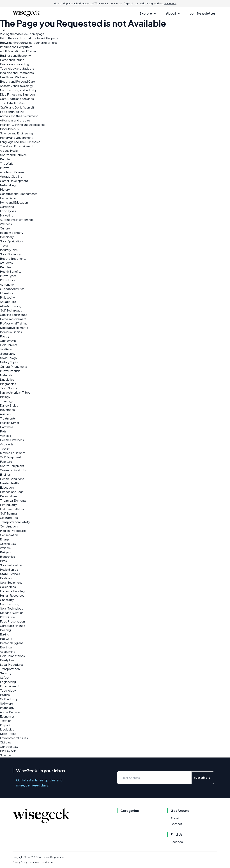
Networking (8, 185)
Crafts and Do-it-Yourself (17, 107)
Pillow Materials (10, 371)
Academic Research (13, 172)
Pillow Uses (7, 280)
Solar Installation (11, 565)
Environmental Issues (14, 738)
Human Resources (12, 595)
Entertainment (10, 686)
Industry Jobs (9, 250)
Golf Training (8, 513)
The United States (12, 103)
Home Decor (8, 198)
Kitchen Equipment (13, 453)
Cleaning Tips (9, 518)
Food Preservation (12, 621)
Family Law (7, 660)
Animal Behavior (10, 712)
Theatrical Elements (13, 500)
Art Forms (6, 263)
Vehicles (5, 436)
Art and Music (9, 151)
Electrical (6, 647)
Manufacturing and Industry (18, 90)
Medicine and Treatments (17, 73)
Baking (5, 634)
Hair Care (6, 639)
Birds (3, 561)
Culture (5, 228)
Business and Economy (15, 56)
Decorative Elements (14, 328)
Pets (3, 431)
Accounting (8, 652)
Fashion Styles (10, 423)
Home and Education (14, 202)
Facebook (178, 842)
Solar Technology (12, 608)
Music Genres (9, 570)
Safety (5, 678)
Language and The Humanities (20, 142)
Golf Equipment (11, 457)
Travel (4, 246)
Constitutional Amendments (19, 194)
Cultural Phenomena (13, 367)
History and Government (16, 138)
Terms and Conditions (41, 862)
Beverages (7, 410)
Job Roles (6, 349)
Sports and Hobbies (13, 155)
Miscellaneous (9, 129)
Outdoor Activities (12, 289)
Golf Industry (9, 699)
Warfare (5, 548)
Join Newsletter (203, 13)
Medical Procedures (13, 531)
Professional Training (14, 323)
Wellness (6, 224)
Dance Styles (9, 405)
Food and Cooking (12, 112)
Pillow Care (7, 617)
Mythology (7, 708)
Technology (8, 690)
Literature (7, 293)
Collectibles (8, 587)
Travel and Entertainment (17, 146)
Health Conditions (12, 479)
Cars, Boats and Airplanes (17, 99)
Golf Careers (9, 345)
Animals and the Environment (19, 116)
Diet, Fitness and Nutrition (17, 94)
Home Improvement (13, 319)
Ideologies (7, 729)
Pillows (5, 168)
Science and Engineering (16, 133)
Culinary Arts (8, 341)
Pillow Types (8, 276)
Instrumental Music (12, 509)
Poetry (5, 336)
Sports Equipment (12, 466)
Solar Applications (12, 241)
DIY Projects (8, 751)
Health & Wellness (12, 440)
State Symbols (10, 574)
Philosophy (7, 297)
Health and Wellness (13, 77)
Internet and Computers (16, 47)
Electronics (7, 557)
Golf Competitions (12, 656)
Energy (5, 539)
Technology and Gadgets (17, 68)
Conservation (9, 535)
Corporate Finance (13, 626)
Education (7, 487)
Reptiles (6, 267)
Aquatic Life (8, 302)
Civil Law (6, 742)
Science (5, 755)
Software (6, 703)
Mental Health (9, 483)
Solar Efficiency (10, 254)
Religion (5, 552)
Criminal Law (8, 544)
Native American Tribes (15, 392)
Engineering (8, 682)
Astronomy (7, 284)
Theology (6, 401)
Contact (176, 824)
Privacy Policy (20, 862)
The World (7, 164)
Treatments (8, 418)
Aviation (5, 414)
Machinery (7, 237)
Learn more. (170, 4)
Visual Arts (7, 444)
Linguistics (7, 379)
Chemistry (7, 600)
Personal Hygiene (12, 643)
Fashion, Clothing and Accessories (23, 125)
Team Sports (9, 388)
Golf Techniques (11, 310)
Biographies (8, 384)
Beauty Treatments (13, 259)
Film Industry (8, 505)
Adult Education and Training (19, 51)
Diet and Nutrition (12, 613)
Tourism (5, 449)
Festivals (6, 578)
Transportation (10, 669)
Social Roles (8, 734)
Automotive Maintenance (17, 220)
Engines (5, 474)
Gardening (7, 207)
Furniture (6, 462)
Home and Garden (12, 60)
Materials (6, 375)
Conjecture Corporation (50, 857)
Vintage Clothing (11, 176)
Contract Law (9, 747)
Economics (7, 716)
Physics (5, 725)
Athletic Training (11, 306)
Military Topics (9, 362)
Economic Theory (12, 233)
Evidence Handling (12, 591)
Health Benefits (11, 271)
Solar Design (8, 358)
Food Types (8, 211)
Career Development (14, 181)
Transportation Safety (15, 522)
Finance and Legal (12, 492)
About (175, 818)
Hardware (7, 427)
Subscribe (203, 778)
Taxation (6, 721)
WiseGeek (22, 34)
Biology (5, 397)
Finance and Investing (14, 64)
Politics (5, 695)
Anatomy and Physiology (16, 86)
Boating (5, 630)
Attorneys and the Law (15, 120)
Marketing (7, 215)
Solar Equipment (11, 582)
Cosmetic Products (13, 470)
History (5, 189)
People (5, 159)
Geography (8, 354)
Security (6, 673)
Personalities (9, 496)
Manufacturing (10, 604)
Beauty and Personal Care (17, 81)
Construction (9, 526)
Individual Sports (11, 332)
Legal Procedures (12, 665)
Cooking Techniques (14, 315)
